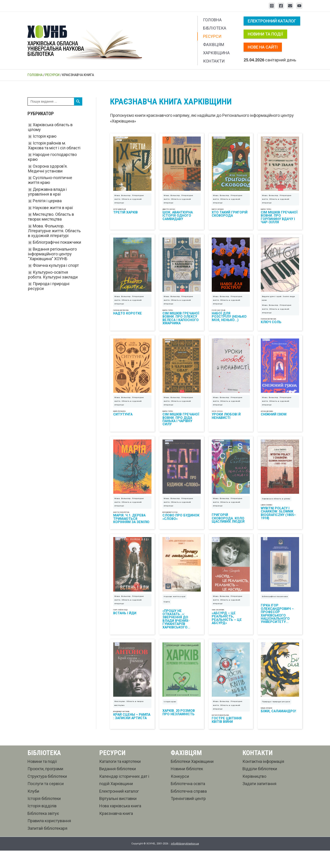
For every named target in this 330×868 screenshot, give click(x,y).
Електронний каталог (272, 21)
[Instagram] (272, 6)
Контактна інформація (263, 779)
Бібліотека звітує (43, 831)
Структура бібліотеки (47, 794)
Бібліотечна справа (189, 809)
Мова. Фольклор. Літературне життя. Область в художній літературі (54, 231)
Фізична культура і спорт (56, 265)
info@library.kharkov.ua (185, 861)
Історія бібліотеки (44, 816)
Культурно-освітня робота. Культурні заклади (53, 275)
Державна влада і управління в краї (47, 192)
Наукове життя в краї (53, 208)
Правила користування (49, 838)
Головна (212, 20)
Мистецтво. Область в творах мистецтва (51, 217)
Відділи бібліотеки (260, 786)
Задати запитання (259, 801)
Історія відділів (42, 823)
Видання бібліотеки (118, 786)
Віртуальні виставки (118, 816)
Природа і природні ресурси (276, 719)
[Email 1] (290, 6)
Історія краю (45, 136)
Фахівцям (214, 45)
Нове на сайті (263, 47)
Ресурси (212, 36)
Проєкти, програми (45, 786)
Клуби (33, 809)
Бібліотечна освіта (188, 801)
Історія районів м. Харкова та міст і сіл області (54, 145)
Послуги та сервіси (46, 801)
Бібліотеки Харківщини (192, 779)
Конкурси (180, 794)
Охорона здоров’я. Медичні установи (48, 169)
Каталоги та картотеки (120, 779)
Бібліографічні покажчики (57, 242)
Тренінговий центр (188, 816)
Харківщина (216, 53)
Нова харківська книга (120, 823)
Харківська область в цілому (276, 510)
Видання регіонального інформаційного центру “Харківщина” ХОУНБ (52, 254)
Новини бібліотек (187, 786)
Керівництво (254, 794)
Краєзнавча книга (116, 831)
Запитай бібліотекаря (47, 846)
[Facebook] (281, 6)
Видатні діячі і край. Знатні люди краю (278, 304)
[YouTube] (299, 6)
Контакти (214, 61)
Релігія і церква (47, 201)
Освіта (167, 616)
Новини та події (265, 34)
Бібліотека (215, 28)
